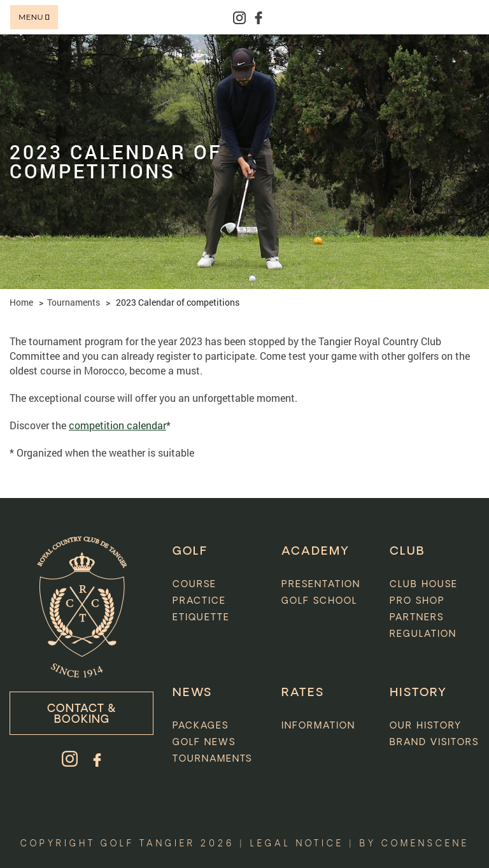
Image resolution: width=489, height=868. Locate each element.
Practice (199, 601)
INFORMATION (318, 726)
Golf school (319, 601)
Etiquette (201, 618)
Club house (424, 585)
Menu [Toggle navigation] (34, 17)
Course (195, 585)
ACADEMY (315, 551)
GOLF (190, 551)
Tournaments (74, 302)
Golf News (204, 743)
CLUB (407, 551)
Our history (426, 726)
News (192, 693)
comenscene (425, 844)
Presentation (321, 585)
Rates (303, 693)
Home (21, 302)
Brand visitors (434, 743)
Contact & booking (81, 715)
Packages (201, 726)
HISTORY (418, 693)
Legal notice (297, 844)
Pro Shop (417, 601)
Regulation (423, 634)
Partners (417, 618)
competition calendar (117, 425)
